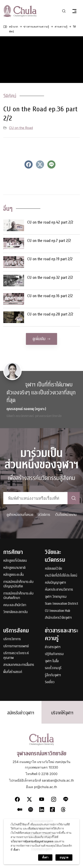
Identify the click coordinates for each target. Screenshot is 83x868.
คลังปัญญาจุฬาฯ (55, 583)
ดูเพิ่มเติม (41, 339)
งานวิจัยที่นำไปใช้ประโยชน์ (61, 576)
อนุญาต (64, 857)
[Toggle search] (64, 11)
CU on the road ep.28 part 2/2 (50, 314)
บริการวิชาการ (12, 639)
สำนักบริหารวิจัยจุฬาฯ (58, 618)
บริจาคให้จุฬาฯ (62, 713)
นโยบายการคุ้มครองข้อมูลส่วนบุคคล (32, 841)
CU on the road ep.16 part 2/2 (50, 296)
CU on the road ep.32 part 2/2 (50, 277)
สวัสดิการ (44, 515)
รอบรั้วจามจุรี (53, 668)
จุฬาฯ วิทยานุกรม (56, 597)
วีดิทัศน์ (10, 96)
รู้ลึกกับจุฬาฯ (53, 675)
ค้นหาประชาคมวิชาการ (59, 590)
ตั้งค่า (17, 850)
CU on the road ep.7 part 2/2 (49, 241)
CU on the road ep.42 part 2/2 (50, 222)
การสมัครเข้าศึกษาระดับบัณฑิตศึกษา (18, 596)
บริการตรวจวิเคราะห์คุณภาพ (16, 656)
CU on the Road (21, 128)
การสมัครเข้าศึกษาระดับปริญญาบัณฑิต (18, 584)
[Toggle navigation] (74, 11)
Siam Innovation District (61, 604)
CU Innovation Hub (58, 611)
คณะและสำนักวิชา (15, 605)
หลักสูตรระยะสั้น (13, 575)
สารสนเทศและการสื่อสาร (19, 665)
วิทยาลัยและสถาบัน (15, 612)
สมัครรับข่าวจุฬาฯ (21, 713)
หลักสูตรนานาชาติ (14, 568)
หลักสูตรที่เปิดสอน (15, 561)
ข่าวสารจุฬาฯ (53, 647)
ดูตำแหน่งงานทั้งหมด (20, 515)
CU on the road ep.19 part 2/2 (50, 259)
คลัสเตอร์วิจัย (53, 569)
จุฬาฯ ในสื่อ (52, 661)
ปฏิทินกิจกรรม (54, 654)
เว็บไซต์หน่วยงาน (66, 515)
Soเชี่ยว (50, 682)
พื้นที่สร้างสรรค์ (13, 672)
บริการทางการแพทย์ (16, 646)
